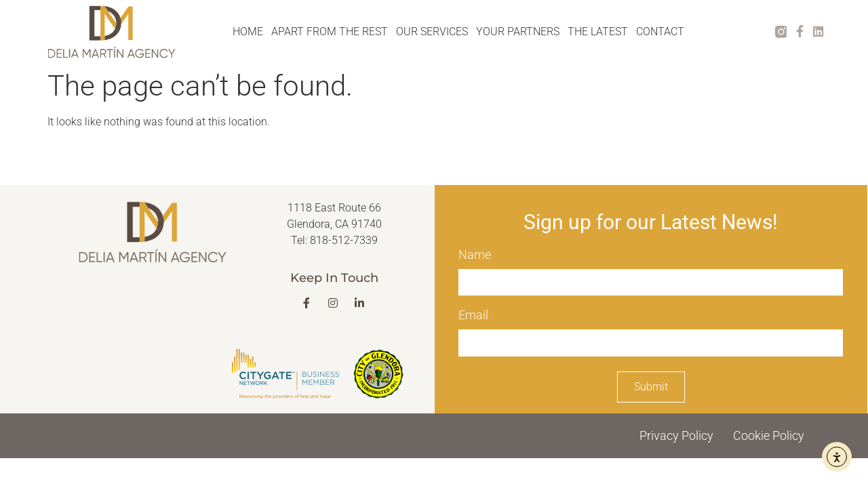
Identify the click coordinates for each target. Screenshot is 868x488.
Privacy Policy (676, 436)
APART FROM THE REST (330, 32)
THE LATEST (598, 32)
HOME (248, 32)
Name (475, 257)
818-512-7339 (344, 242)
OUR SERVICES (432, 32)
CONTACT (660, 32)
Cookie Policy (769, 436)
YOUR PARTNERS (518, 32)
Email (473, 317)
